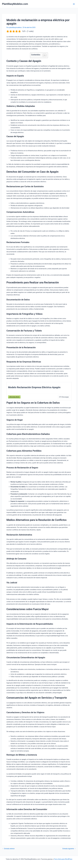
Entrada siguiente (69, 849)
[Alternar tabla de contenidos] (44, 55)
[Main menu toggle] (74, 4)
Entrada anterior (8, 849)
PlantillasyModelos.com (15, 4)
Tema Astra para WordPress (63, 859)
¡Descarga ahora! (14, 397)
